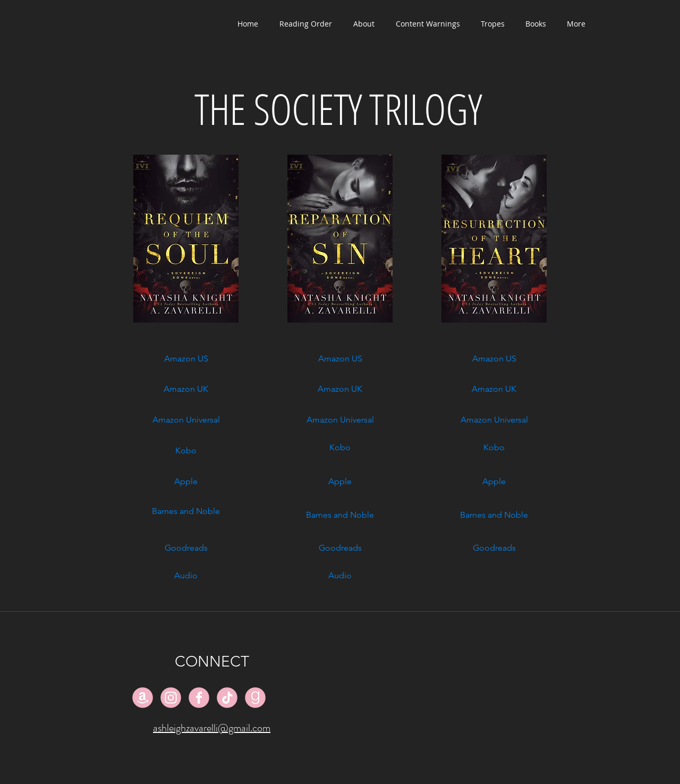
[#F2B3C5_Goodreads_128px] (255, 698)
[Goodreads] (186, 548)
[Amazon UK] (186, 389)
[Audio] (186, 576)
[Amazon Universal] (186, 420)
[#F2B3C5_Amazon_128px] (143, 698)
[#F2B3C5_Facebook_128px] (199, 698)
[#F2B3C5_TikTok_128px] (227, 698)
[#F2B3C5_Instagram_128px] (171, 698)
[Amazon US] (186, 359)
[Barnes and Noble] (186, 511)
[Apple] (186, 482)
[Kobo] (186, 451)
